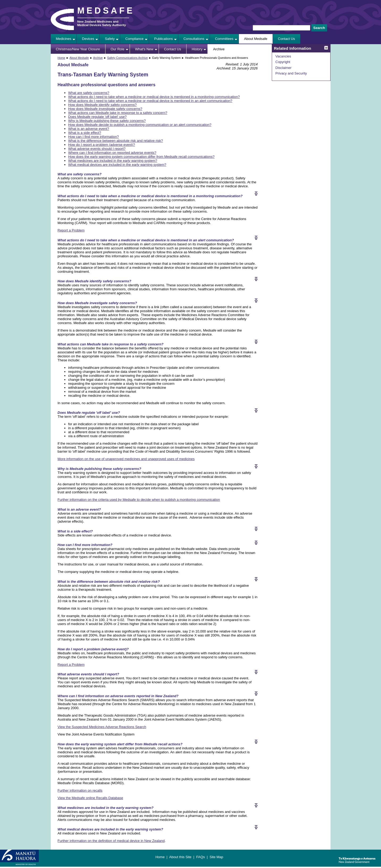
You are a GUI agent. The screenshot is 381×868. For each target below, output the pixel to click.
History (197, 49)
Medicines (64, 39)
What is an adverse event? (89, 129)
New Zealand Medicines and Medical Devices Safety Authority (102, 23)
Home (62, 58)
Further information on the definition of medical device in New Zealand (111, 841)
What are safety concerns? (89, 93)
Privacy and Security (291, 73)
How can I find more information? (94, 137)
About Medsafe (256, 39)
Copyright (283, 62)
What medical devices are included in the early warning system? (117, 165)
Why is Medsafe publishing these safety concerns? (107, 121)
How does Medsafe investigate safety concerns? (105, 109)
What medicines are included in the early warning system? (113, 161)
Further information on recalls (80, 790)
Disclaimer (284, 68)
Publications (163, 39)
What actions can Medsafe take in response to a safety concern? (118, 113)
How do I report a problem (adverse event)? (102, 145)
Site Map (216, 857)
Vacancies (283, 56)
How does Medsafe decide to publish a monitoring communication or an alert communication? (140, 125)
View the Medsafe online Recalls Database (90, 798)
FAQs (200, 857)
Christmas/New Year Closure (78, 49)
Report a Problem (71, 230)
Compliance (135, 39)
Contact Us (286, 39)
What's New (144, 49)
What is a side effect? (85, 133)
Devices (88, 39)
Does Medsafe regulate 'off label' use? (98, 117)
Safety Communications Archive (127, 58)
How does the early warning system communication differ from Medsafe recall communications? (141, 157)
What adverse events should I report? (97, 149)
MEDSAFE (106, 11)
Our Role (117, 49)
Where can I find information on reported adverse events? (112, 153)
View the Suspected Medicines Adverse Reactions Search (102, 727)
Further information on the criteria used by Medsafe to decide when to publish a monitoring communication (139, 500)
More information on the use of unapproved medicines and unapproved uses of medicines (126, 459)
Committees (224, 39)
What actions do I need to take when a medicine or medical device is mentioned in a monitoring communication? (154, 97)
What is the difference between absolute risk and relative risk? (116, 141)
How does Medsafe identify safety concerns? (103, 105)
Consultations (194, 39)
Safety (110, 39)
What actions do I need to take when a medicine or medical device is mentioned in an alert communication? (150, 101)
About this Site (180, 857)
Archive (219, 49)
